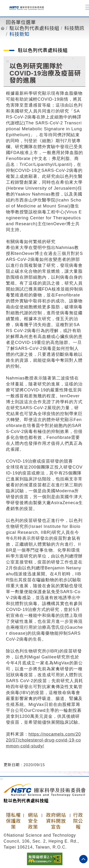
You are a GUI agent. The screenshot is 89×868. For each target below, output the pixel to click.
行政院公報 (78, 821)
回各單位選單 (21, 22)
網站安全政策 (33, 821)
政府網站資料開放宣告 (56, 821)
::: (8, 61)
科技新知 (19, 34)
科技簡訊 (74, 28)
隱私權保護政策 (13, 821)
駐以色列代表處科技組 (34, 28)
